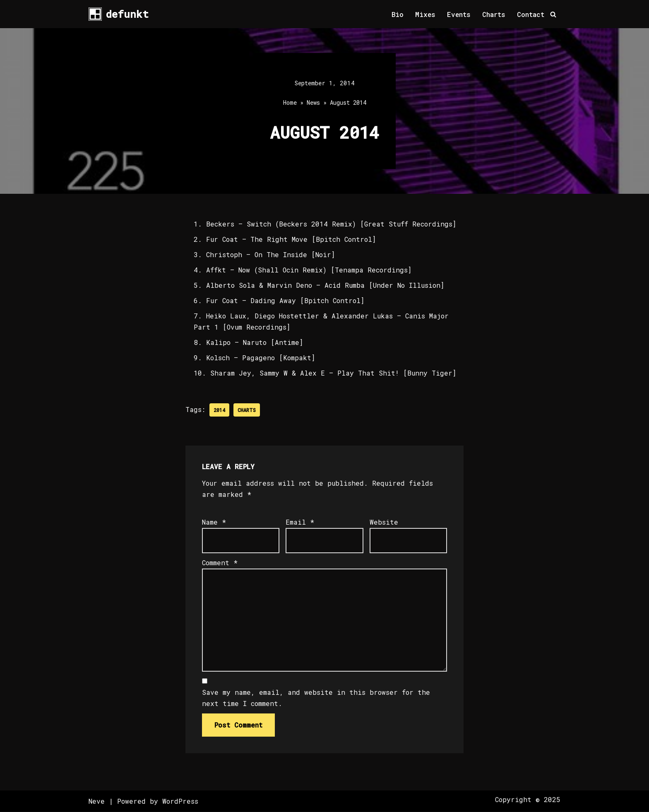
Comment (220, 563)
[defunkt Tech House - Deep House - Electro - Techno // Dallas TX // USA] (119, 14)
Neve (97, 801)
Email (300, 522)
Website (384, 522)
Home (290, 103)
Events (459, 14)
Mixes (425, 14)
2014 (219, 410)
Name (214, 522)
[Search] (553, 14)
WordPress (180, 801)
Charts (494, 14)
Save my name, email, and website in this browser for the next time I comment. (316, 699)
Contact (531, 14)
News (313, 103)
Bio (397, 14)
